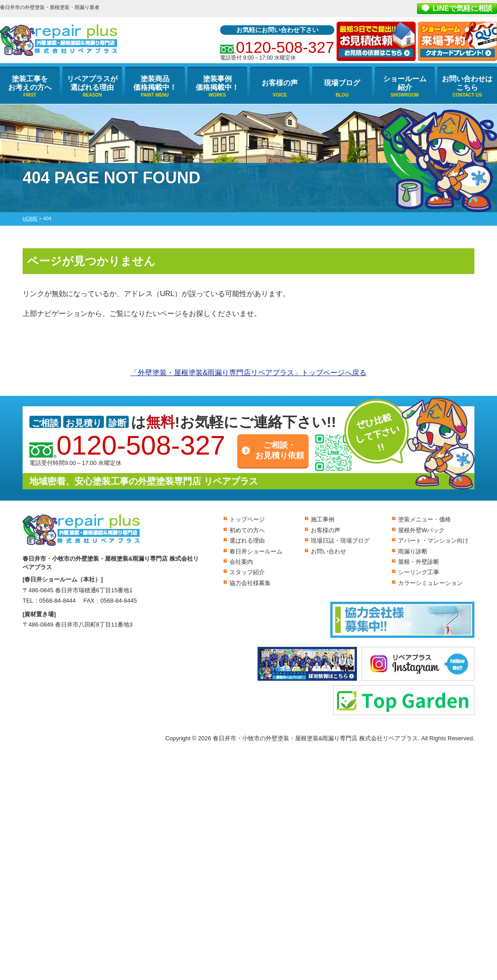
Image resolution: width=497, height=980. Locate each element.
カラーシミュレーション (430, 583)
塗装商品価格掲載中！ (155, 83)
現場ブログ (342, 83)
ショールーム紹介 (405, 83)
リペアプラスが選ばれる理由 (92, 83)
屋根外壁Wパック (421, 530)
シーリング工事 (419, 572)
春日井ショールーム (256, 551)
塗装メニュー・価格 (424, 519)
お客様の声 (280, 83)
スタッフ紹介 (247, 572)
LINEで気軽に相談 (463, 8)
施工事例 (323, 519)
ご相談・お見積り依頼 (280, 450)
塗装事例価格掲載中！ (217, 83)
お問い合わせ (328, 551)
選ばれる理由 (247, 541)
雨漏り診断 (413, 551)
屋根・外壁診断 (419, 562)
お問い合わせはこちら (467, 83)
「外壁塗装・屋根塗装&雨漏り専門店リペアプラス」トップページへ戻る (249, 373)
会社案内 (241, 562)
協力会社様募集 (250, 583)
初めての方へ (247, 530)
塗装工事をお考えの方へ (30, 83)
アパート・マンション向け (433, 541)
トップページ (247, 519)
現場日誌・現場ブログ (340, 541)
